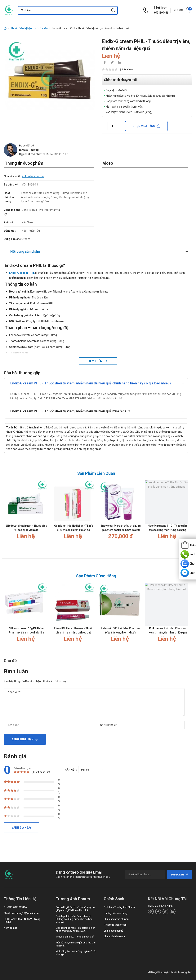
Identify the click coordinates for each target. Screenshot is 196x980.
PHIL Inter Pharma (33, 176)
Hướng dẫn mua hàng (116, 913)
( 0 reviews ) (127, 70)
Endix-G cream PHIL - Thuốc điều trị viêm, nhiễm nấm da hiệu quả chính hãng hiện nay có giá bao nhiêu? (91, 383)
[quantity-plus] (120, 126)
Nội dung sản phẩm (25, 251)
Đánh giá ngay (22, 828)
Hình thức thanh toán (115, 925)
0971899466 (161, 13)
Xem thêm (96, 361)
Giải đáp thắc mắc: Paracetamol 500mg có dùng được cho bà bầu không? (74, 919)
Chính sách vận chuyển (116, 919)
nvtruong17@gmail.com (26, 913)
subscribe (180, 875)
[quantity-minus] (105, 126)
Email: (8, 913)
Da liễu (44, 28)
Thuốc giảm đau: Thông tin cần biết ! (76, 937)
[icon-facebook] (105, 63)
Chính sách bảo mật (115, 936)
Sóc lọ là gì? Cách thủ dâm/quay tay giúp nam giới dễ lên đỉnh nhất (75, 909)
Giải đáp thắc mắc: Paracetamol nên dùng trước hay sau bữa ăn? (75, 929)
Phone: (8, 907)
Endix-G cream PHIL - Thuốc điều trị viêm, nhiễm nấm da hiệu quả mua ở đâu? (70, 411)
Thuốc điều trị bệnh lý (23, 28)
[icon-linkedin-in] (119, 63)
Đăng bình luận (23, 739)
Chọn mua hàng (144, 126)
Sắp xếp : (71, 770)
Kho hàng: (10, 919)
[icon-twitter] (112, 63)
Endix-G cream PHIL (22, 273)
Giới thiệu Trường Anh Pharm (119, 907)
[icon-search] (113, 10)
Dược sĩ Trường (29, 150)
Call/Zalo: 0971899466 (160, 906)
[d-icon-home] (5, 28)
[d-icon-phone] (147, 10)
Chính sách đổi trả (114, 931)
